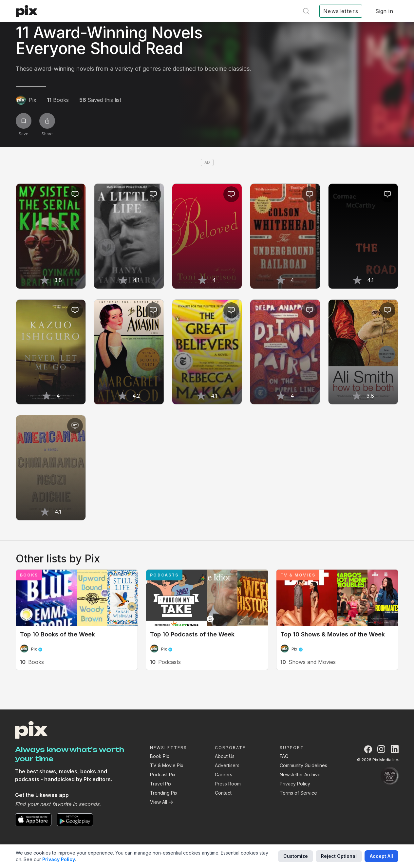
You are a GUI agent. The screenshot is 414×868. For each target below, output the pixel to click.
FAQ (284, 756)
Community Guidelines (303, 765)
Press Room (228, 784)
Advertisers (227, 765)
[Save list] (24, 121)
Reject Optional (339, 856)
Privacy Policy (295, 784)
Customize (296, 856)
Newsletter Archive (300, 774)
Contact (223, 793)
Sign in (384, 11)
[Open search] (306, 11)
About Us (225, 756)
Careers (224, 774)
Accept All (381, 856)
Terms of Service (298, 793)
